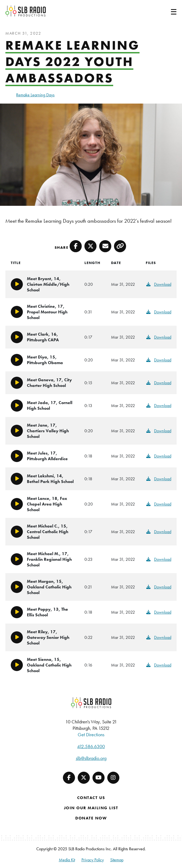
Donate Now (91, 818)
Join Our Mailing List (91, 808)
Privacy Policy (93, 860)
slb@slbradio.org (91, 758)
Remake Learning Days (35, 95)
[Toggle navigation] (167, 11)
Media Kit (67, 860)
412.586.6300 (91, 746)
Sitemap (117, 860)
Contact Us (91, 798)
